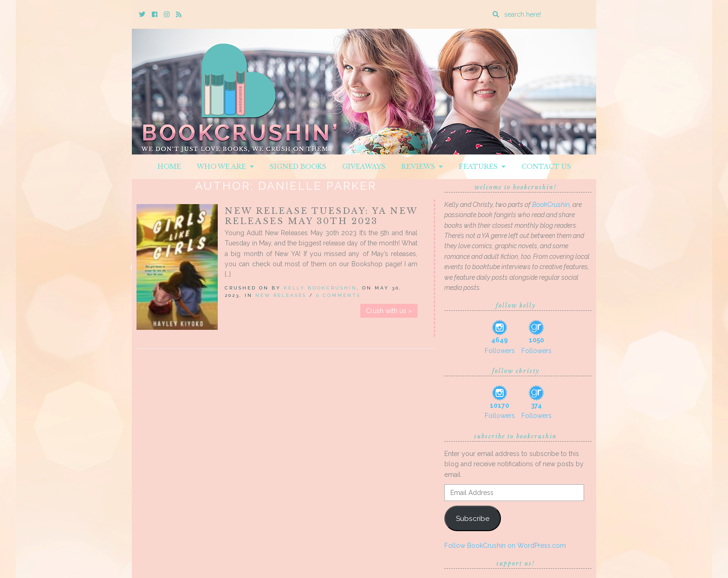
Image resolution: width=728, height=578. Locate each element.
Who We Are (225, 167)
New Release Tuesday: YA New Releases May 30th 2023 (321, 216)
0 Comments (338, 295)
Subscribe (473, 518)
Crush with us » (389, 311)
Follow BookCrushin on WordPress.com (505, 546)
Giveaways (364, 167)
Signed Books (298, 167)
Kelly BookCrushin (320, 288)
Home (169, 167)
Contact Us (546, 167)
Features (482, 167)
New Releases (281, 295)
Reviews (422, 167)
